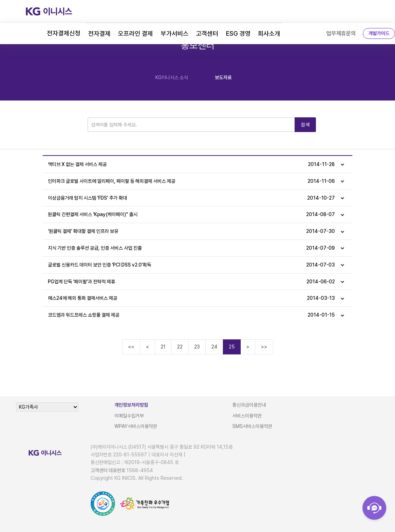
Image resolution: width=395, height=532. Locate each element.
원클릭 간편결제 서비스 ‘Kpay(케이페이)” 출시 (191, 215)
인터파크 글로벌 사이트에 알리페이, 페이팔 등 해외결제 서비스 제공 (191, 181)
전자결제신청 (64, 33)
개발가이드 (379, 33)
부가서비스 (175, 33)
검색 (305, 125)
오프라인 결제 (135, 33)
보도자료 (223, 77)
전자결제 (99, 33)
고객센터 (207, 33)
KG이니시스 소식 (172, 77)
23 (197, 347)
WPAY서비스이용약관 (136, 426)
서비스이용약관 (247, 416)
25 (232, 347)
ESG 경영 (238, 33)
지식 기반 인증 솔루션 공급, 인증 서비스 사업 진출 (191, 248)
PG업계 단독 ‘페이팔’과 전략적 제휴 (191, 282)
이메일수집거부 (129, 416)
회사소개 (269, 33)
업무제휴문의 (341, 33)
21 (163, 347)
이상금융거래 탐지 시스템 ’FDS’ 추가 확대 (191, 198)
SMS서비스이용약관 (252, 426)
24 (214, 347)
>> (264, 347)
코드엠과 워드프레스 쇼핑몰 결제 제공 (191, 315)
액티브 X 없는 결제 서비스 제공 (191, 164)
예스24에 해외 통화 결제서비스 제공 (191, 298)
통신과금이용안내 (249, 405)
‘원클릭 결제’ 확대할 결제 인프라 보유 (191, 231)
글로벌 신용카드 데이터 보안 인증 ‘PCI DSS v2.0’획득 (191, 265)
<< (131, 347)
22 (180, 347)
